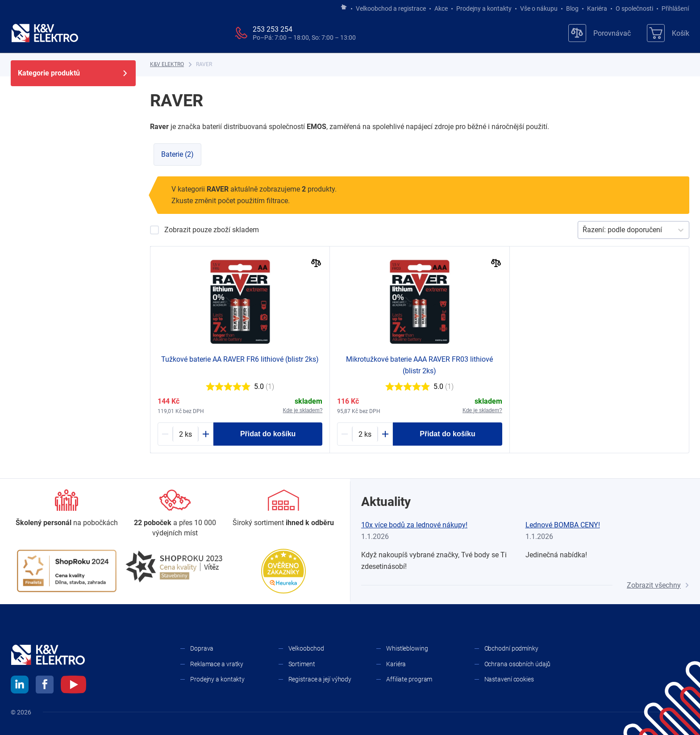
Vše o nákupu (539, 8)
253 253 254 (273, 29)
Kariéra (597, 8)
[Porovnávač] (600, 33)
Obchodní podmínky (511, 648)
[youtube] (73, 686)
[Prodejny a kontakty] (175, 514)
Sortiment (302, 664)
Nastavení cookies (509, 679)
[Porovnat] (316, 264)
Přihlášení (673, 8)
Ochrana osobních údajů (518, 664)
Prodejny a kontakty (484, 8)
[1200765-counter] (185, 434)
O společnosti (634, 8)
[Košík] (668, 33)
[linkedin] (20, 686)
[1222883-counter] (365, 434)
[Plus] (206, 434)
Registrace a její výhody (320, 679)
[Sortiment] (283, 509)
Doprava (202, 648)
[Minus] (165, 434)
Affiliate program (409, 679)
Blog (572, 8)
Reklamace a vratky (217, 664)
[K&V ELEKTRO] (45, 33)
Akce (441, 8)
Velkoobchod (306, 648)
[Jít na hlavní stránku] (344, 8)
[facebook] (45, 686)
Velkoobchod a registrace (391, 8)
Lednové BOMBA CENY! (563, 525)
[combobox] (583, 230)
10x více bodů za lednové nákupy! (414, 525)
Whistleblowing (407, 648)
